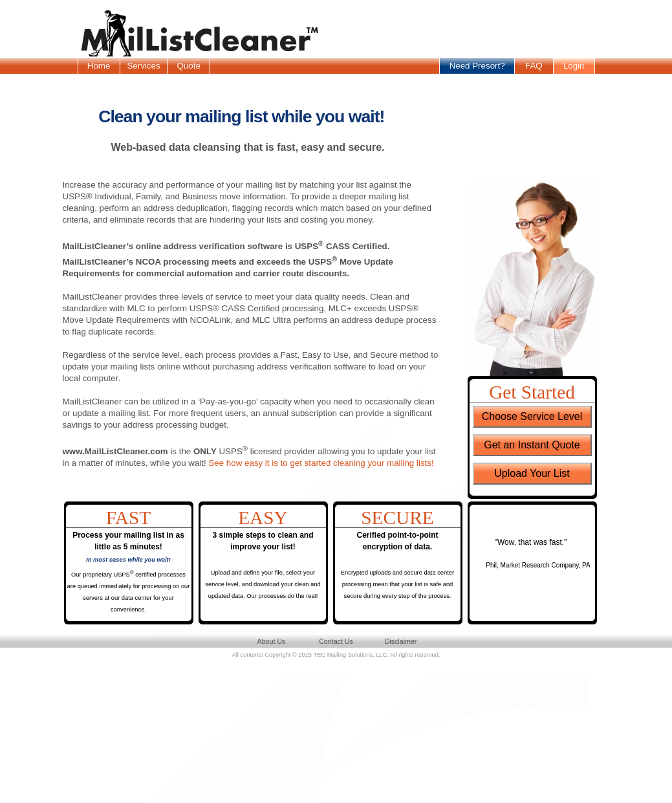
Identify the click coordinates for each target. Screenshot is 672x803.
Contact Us (336, 641)
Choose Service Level (532, 416)
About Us (272, 641)
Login (574, 66)
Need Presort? (477, 66)
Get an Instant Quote (532, 445)
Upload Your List (532, 473)
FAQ (534, 66)
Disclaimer (401, 641)
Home (99, 66)
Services (143, 66)
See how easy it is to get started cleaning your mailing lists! (321, 463)
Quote (188, 66)
